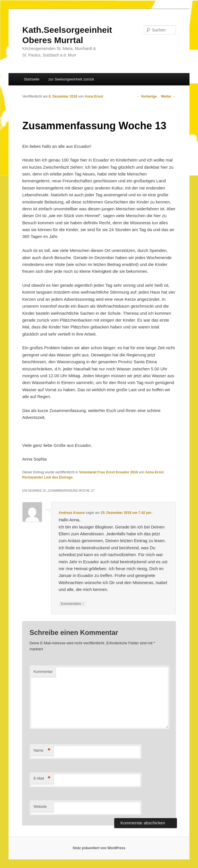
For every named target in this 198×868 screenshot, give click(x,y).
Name (42, 751)
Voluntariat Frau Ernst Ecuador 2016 (108, 472)
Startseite (31, 79)
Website (40, 807)
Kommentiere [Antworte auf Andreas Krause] (73, 604)
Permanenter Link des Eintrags (47, 477)
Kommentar (43, 672)
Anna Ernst (94, 96)
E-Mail (42, 779)
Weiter (168, 96)
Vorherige (146, 96)
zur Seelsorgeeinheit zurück (71, 79)
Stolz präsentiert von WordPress (99, 848)
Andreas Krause (72, 513)
